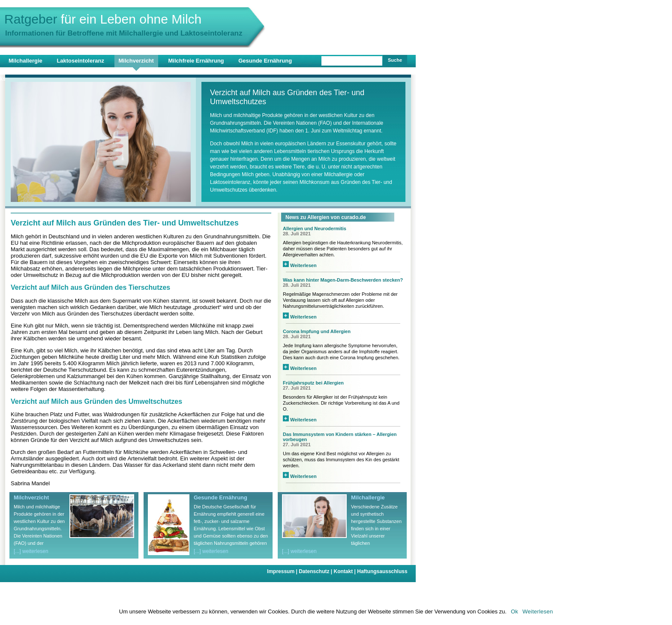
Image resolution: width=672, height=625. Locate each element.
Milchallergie (25, 61)
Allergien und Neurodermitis (315, 228)
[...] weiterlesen (31, 551)
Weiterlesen (300, 265)
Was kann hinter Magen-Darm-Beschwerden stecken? (343, 280)
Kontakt (346, 571)
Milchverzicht (136, 61)
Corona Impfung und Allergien (317, 331)
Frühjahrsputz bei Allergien (313, 383)
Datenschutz (316, 571)
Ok (514, 611)
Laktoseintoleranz (80, 61)
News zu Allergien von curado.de (326, 217)
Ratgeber (103, 19)
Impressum (283, 571)
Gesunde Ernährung (265, 61)
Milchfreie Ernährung (196, 61)
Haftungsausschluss (382, 571)
